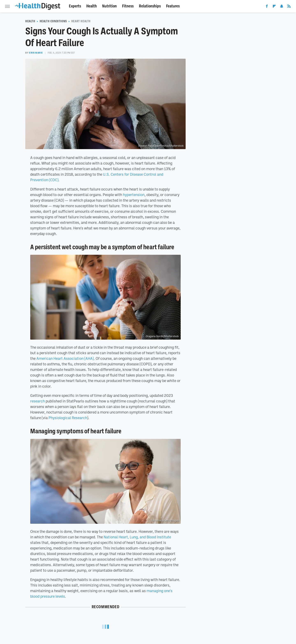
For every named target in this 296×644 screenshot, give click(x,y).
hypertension (134, 195)
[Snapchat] (282, 7)
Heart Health (81, 21)
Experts (75, 6)
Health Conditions (53, 21)
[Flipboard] (274, 7)
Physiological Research (68, 418)
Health (92, 6)
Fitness (128, 6)
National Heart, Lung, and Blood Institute (137, 537)
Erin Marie (36, 53)
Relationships (150, 6)
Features (173, 6)
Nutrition (109, 6)
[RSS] (289, 7)
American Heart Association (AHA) (65, 358)
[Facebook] (267, 7)
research (38, 401)
